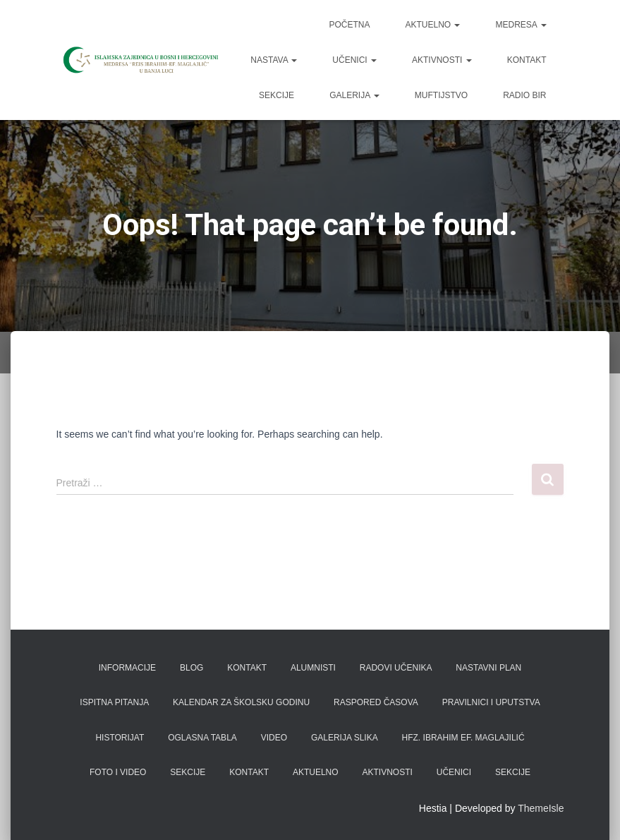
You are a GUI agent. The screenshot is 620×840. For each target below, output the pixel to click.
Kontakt (527, 60)
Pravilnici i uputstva (491, 702)
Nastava (274, 60)
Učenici (354, 60)
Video (274, 738)
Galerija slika (345, 738)
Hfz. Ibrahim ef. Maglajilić (463, 738)
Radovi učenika (396, 668)
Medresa (521, 25)
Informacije (127, 668)
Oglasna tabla (202, 738)
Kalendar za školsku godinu (241, 702)
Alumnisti (313, 668)
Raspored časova (376, 702)
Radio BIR (524, 95)
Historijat (120, 738)
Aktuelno (432, 25)
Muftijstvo (441, 95)
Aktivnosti (442, 60)
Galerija (354, 95)
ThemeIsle (541, 808)
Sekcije (276, 95)
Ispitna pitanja (114, 702)
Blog (192, 668)
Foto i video (118, 772)
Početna (349, 25)
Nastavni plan (488, 668)
